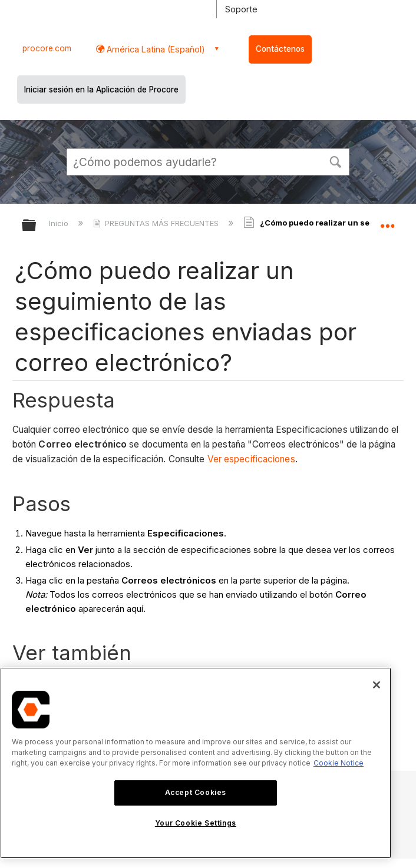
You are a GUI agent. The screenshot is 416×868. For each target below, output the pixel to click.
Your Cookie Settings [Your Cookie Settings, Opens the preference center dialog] (196, 823)
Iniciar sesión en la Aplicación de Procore (101, 90)
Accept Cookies (196, 792)
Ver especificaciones (251, 459)
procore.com (47, 48)
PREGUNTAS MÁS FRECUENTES (157, 223)
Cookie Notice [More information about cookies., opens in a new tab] (339, 763)
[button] (335, 161)
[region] (196, 763)
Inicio (60, 223)
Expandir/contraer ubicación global (387, 221)
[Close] (377, 685)
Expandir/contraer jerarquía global (37, 226)
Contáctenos (280, 49)
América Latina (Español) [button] (155, 49)
